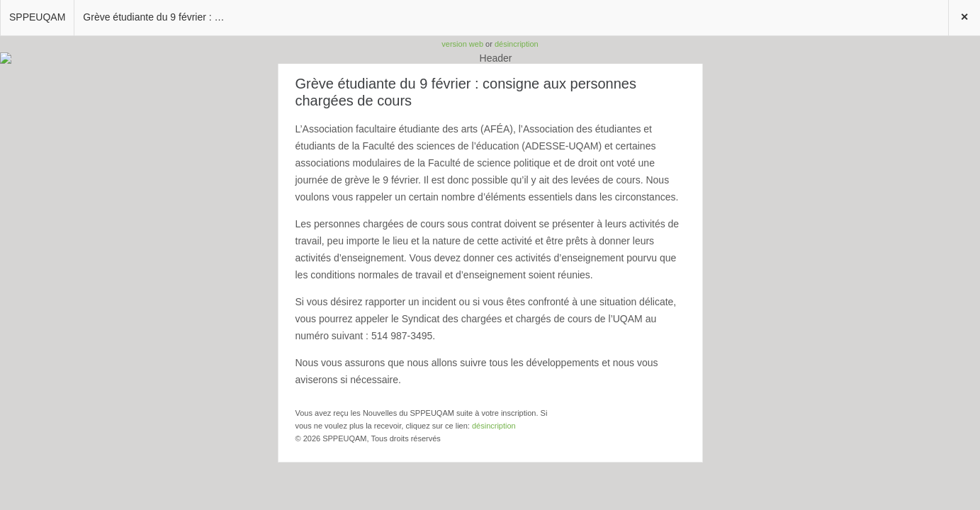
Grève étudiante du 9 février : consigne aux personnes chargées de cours (158, 17)
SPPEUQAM (37, 17)
